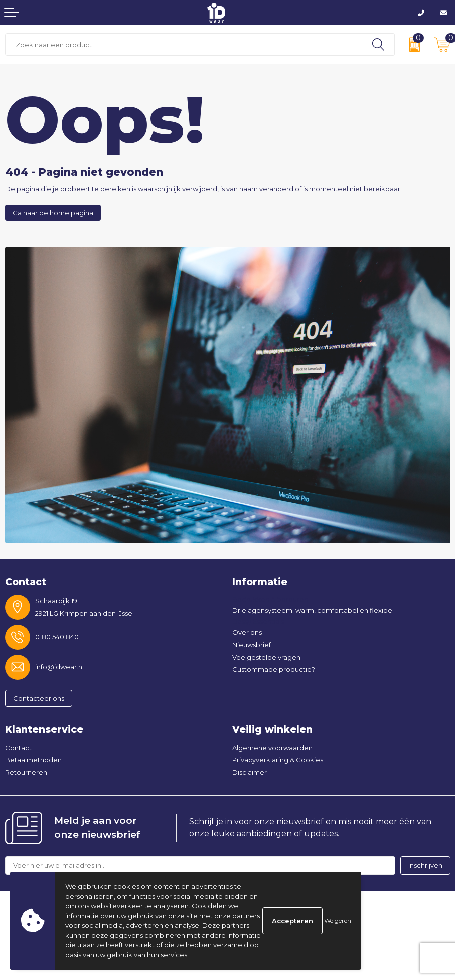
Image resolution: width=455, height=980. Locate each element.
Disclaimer (250, 772)
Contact (18, 748)
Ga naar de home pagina (53, 213)
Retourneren (26, 772)
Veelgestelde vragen (266, 657)
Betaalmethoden (33, 760)
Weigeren (338, 921)
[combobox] (184, 44)
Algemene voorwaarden (272, 748)
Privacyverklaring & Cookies (278, 760)
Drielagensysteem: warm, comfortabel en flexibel (313, 610)
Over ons (247, 632)
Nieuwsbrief (252, 645)
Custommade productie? (274, 669)
